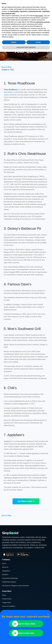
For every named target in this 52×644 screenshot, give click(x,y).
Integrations (6, 571)
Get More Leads (26, 501)
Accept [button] (38, 42)
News (4, 595)
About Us (5, 567)
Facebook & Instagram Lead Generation (15, 586)
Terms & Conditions (9, 606)
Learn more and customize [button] (26, 47)
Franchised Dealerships (10, 578)
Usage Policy (7, 603)
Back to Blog (6, 67)
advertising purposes (43, 22)
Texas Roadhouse (11, 90)
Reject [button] (14, 42)
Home (4, 563)
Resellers (5, 575)
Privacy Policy (7, 599)
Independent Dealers (9, 582)
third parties (39, 16)
